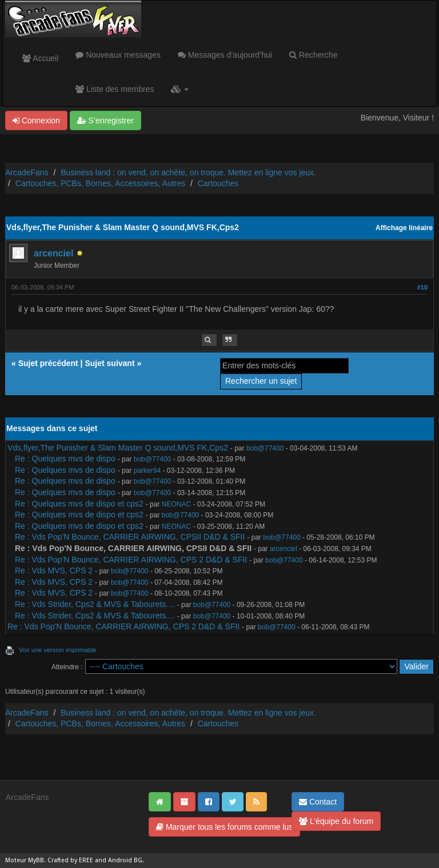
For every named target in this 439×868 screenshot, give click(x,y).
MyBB (36, 860)
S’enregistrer (105, 120)
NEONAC (176, 504)
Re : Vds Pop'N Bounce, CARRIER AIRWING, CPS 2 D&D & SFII (131, 560)
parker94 (147, 471)
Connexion (36, 120)
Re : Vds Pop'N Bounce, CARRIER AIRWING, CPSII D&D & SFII (130, 537)
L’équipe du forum (336, 821)
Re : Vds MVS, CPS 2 (55, 570)
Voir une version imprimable (58, 650)
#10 (422, 287)
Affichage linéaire (404, 228)
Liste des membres (115, 89)
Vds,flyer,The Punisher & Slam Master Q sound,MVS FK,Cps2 (118, 448)
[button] (180, 89)
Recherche (314, 55)
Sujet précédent (48, 363)
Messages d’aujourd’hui (225, 55)
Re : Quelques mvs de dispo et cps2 (79, 504)
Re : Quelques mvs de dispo (65, 459)
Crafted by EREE (70, 860)
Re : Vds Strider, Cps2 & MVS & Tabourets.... (95, 604)
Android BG (125, 860)
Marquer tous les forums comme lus (224, 827)
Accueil (40, 58)
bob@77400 (265, 448)
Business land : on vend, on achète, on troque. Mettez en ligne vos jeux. (188, 172)
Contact (318, 802)
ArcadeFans (27, 172)
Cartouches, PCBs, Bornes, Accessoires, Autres (100, 183)
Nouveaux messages (118, 55)
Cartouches (218, 183)
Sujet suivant (109, 363)
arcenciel (53, 253)
